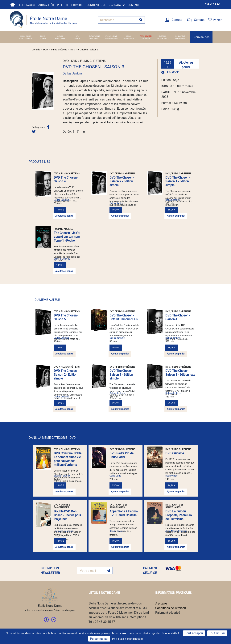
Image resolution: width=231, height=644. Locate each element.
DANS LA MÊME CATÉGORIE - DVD (52, 438)
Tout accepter (194, 633)
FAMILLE (129, 36)
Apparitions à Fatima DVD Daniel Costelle (124, 513)
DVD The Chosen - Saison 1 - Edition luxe (180, 373)
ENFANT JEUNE (94, 36)
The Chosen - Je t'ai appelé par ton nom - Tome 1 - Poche (68, 237)
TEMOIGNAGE (146, 38)
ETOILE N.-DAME (111, 36)
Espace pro (212, 4)
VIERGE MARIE (180, 38)
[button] (33, 91)
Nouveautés (201, 37)
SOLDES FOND (128, 38)
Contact (134, 5)
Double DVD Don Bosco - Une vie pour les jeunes (67, 515)
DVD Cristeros (175, 453)
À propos (161, 603)
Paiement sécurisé (168, 613)
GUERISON (163, 36)
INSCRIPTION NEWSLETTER (50, 571)
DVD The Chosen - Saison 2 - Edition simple (122, 181)
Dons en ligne (96, 5)
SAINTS (77, 38)
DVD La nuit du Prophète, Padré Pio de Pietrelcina (179, 515)
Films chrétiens (59, 50)
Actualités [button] (46, 5)
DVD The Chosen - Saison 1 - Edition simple (178, 181)
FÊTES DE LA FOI (146, 36)
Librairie (77, 5)
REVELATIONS (60, 38)
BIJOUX (43, 36)
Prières (62, 5)
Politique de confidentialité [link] (128, 639)
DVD (77, 36)
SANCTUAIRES (94, 38)
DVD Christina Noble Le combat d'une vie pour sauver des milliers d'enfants (68, 459)
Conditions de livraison (171, 608)
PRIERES (43, 38)
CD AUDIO (60, 36)
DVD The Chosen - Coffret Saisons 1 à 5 (124, 317)
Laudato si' (117, 5)
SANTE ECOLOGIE (111, 38)
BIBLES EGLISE (26, 36)
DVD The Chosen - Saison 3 (84, 50)
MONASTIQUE (180, 36)
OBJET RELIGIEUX (26, 38)
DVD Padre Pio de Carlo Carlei (121, 455)
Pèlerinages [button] (26, 5)
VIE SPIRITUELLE (163, 38)
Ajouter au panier (186, 65)
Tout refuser (217, 633)
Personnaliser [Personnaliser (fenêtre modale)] (99, 639)
